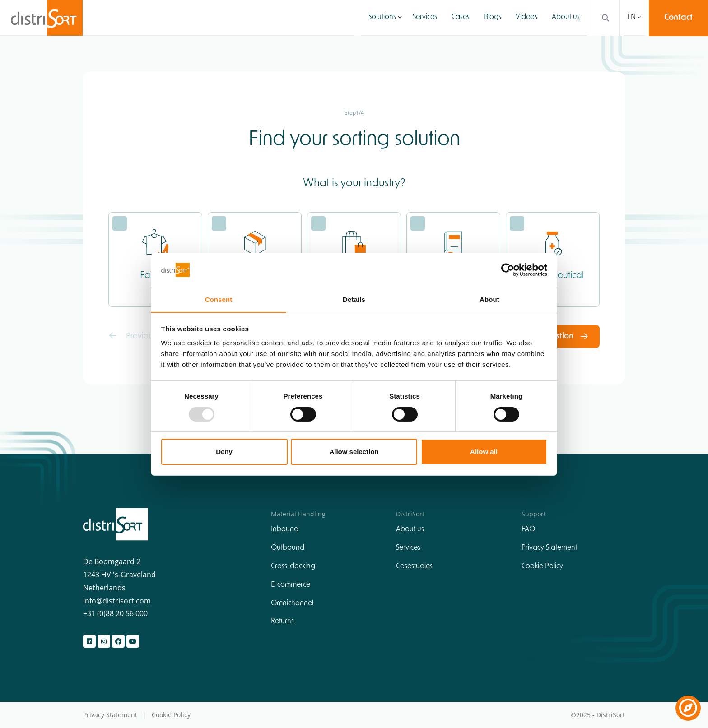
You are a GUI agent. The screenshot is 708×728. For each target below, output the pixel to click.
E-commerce (291, 585)
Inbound (285, 530)
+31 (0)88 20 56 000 (115, 614)
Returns (282, 622)
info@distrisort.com (117, 601)
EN (631, 18)
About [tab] (489, 299)
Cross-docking (293, 566)
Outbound (288, 548)
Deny (224, 452)
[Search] (603, 18)
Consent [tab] (219, 299)
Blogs (493, 18)
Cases (461, 18)
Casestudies (414, 566)
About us (566, 18)
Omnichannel (292, 603)
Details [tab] (354, 299)
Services (425, 18)
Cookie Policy (542, 566)
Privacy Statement (549, 548)
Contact (678, 18)
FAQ (528, 530)
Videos (526, 18)
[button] (400, 18)
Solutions (382, 18)
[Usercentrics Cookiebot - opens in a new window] (508, 269)
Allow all (484, 452)
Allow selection (354, 452)
